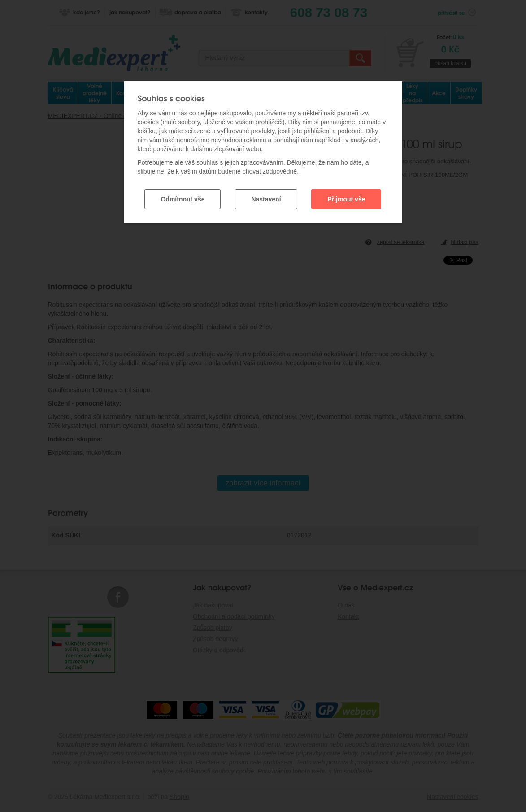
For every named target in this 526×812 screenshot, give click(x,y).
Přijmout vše (346, 199)
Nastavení (266, 199)
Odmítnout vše (183, 199)
